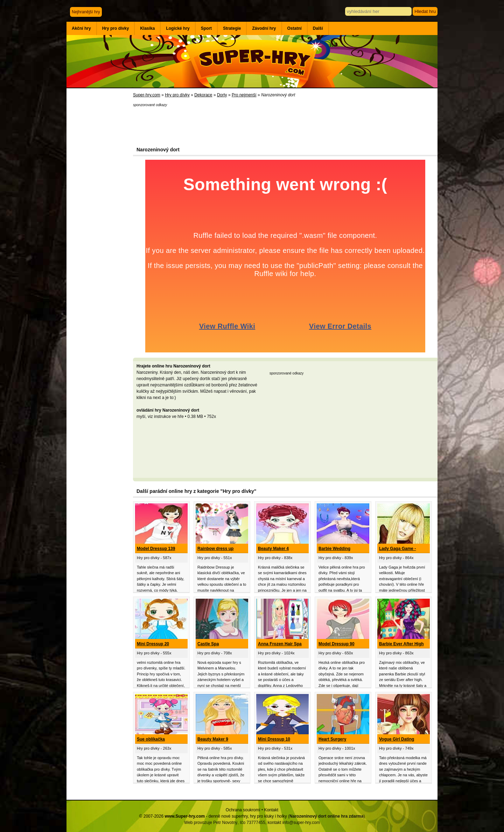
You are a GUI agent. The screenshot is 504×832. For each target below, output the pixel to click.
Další (318, 28)
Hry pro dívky (116, 28)
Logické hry (178, 28)
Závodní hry (264, 28)
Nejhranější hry (86, 12)
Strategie (232, 28)
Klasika (147, 28)
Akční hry (81, 28)
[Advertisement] (100, 203)
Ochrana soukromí (243, 810)
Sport (206, 28)
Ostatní (295, 28)
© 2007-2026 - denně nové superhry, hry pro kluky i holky (213, 816)
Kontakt (271, 810)
